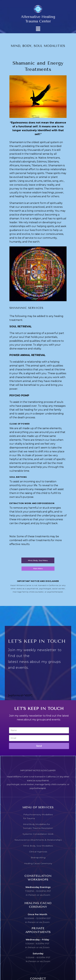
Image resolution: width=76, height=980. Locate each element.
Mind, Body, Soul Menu (38, 560)
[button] (38, 29)
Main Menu (38, 569)
